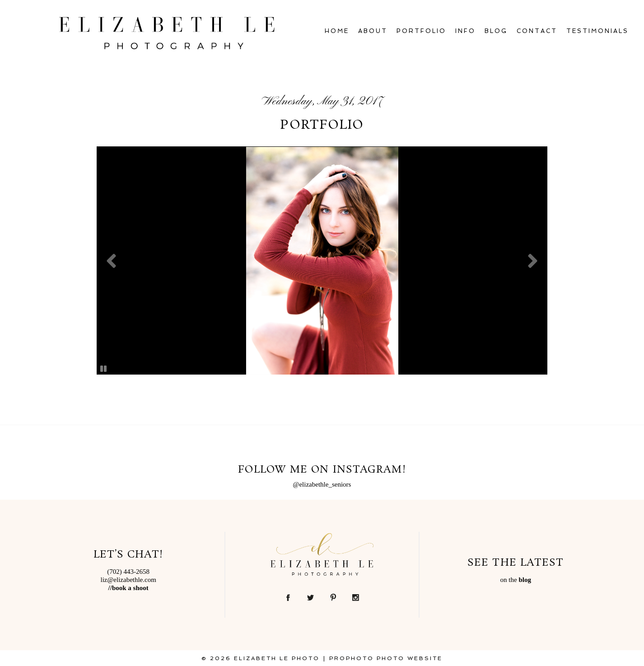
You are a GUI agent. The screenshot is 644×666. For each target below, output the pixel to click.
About (373, 31)
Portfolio (421, 31)
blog (525, 580)
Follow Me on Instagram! (322, 470)
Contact (537, 31)
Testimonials (597, 31)
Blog (496, 31)
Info (465, 31)
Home (337, 31)
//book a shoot (128, 588)
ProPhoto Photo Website (386, 658)
